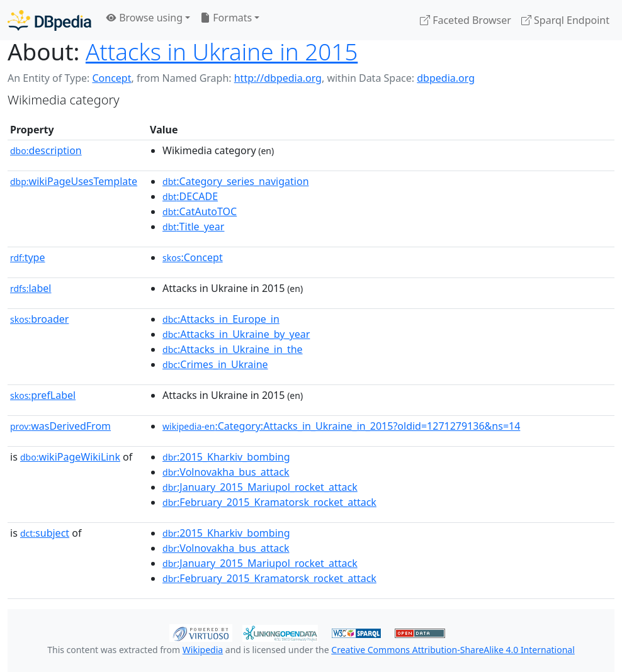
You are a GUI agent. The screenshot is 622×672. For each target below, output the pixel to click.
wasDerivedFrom (60, 426)
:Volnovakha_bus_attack (226, 472)
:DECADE (190, 196)
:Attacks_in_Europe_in (221, 319)
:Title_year (193, 227)
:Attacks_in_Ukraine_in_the (233, 349)
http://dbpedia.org (278, 78)
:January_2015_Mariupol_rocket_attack (260, 487)
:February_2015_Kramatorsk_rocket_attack (269, 502)
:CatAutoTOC (200, 211)
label (31, 288)
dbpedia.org (446, 78)
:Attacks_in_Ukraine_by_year (236, 334)
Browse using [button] (144, 18)
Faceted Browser (466, 20)
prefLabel (43, 395)
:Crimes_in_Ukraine (215, 364)
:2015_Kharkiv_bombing (226, 457)
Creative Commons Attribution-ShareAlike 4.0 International (453, 650)
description (46, 150)
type (28, 257)
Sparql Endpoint (565, 20)
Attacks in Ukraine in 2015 (222, 52)
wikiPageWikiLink (70, 457)
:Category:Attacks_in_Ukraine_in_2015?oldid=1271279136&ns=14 (341, 426)
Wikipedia (203, 650)
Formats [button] (226, 18)
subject (45, 533)
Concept (111, 78)
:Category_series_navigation (235, 181)
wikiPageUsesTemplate (74, 181)
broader (39, 319)
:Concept (193, 257)
